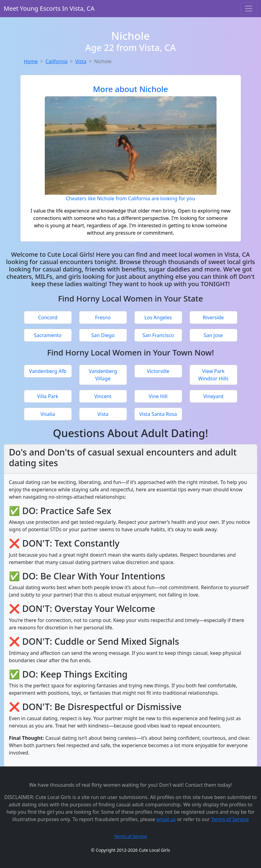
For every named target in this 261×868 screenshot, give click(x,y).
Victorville (158, 371)
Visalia (48, 414)
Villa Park (48, 396)
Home (31, 61)
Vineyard (213, 396)
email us (166, 819)
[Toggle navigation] (249, 9)
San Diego (103, 335)
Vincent (103, 396)
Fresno (103, 317)
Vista (81, 61)
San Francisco (158, 335)
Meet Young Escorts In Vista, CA (49, 8)
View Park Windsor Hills (213, 375)
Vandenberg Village (103, 375)
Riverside (213, 317)
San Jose (213, 335)
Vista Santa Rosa (158, 414)
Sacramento (48, 335)
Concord (48, 317)
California (56, 61)
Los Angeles (158, 317)
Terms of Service (230, 819)
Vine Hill (158, 396)
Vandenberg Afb (48, 371)
